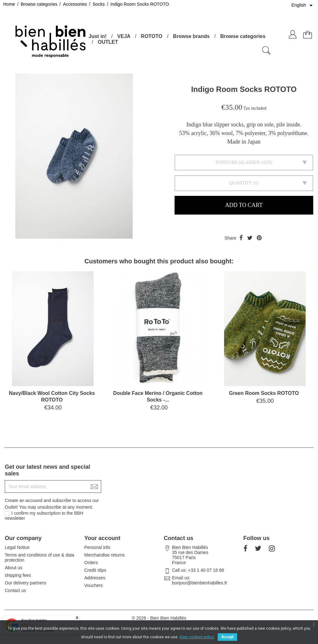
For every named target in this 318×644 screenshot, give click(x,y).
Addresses (95, 578)
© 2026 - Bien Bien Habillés (159, 618)
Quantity (241, 183)
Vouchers (94, 585)
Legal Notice (17, 547)
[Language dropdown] (303, 5)
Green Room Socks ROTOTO (264, 393)
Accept (227, 637)
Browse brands (191, 36)
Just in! (98, 36)
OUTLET (108, 42)
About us (13, 568)
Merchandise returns (105, 555)
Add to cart (244, 205)
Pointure (226, 162)
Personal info (97, 547)
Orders (91, 563)
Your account (103, 538)
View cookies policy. (197, 637)
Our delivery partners (26, 583)
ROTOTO (152, 36)
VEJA (124, 36)
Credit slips (95, 570)
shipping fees (18, 575)
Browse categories (243, 36)
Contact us (15, 590)
